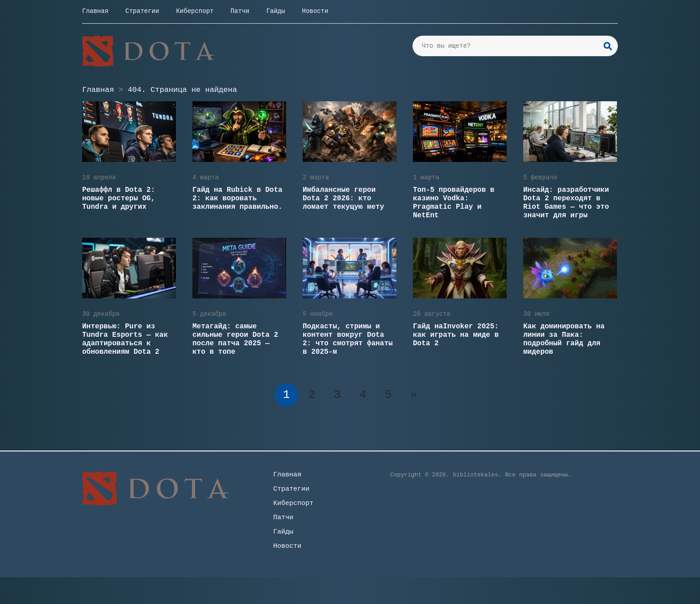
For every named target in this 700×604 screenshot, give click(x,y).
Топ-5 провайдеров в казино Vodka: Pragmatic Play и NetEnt (454, 203)
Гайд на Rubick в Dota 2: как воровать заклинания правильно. (237, 199)
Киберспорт (195, 11)
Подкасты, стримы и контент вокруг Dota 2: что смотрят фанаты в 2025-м (348, 339)
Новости (315, 11)
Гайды (275, 11)
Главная (95, 11)
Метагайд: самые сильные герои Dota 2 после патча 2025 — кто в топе (235, 339)
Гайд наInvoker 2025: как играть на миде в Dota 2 (456, 335)
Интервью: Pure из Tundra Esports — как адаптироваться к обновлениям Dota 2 (125, 339)
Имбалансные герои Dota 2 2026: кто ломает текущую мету (343, 199)
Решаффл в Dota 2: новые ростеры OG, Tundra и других (119, 199)
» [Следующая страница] (414, 395)
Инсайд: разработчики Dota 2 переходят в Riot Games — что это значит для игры (566, 203)
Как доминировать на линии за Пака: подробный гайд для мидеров (564, 339)
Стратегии (142, 11)
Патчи (240, 11)
